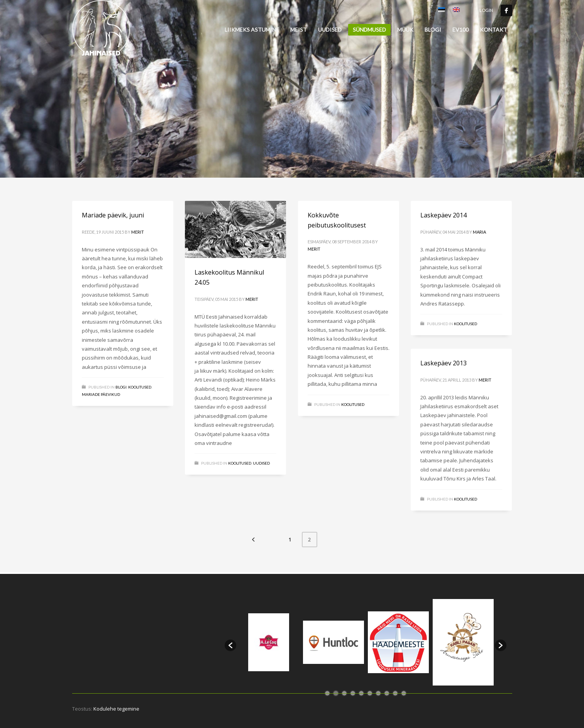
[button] (230, 645)
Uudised (261, 463)
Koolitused (140, 387)
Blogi (121, 387)
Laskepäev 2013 (444, 363)
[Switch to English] (456, 10)
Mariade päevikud (101, 394)
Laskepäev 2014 (444, 215)
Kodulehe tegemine (116, 709)
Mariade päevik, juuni (113, 215)
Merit (138, 232)
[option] (269, 642)
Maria (479, 232)
